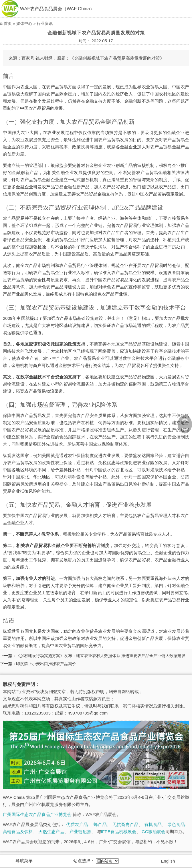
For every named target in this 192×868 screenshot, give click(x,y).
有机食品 (153, 824)
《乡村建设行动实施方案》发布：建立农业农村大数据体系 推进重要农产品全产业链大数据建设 (101, 656)
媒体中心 (24, 23)
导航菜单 (24, 861)
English (168, 861)
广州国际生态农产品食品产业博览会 (37, 814)
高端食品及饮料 (18, 832)
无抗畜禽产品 (126, 824)
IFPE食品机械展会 (119, 832)
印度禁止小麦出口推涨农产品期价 (46, 664)
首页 (8, 23)
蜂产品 (100, 824)
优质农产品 (77, 824)
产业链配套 (80, 832)
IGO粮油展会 (153, 832)
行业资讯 (45, 23)
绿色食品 (176, 824)
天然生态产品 (51, 832)
